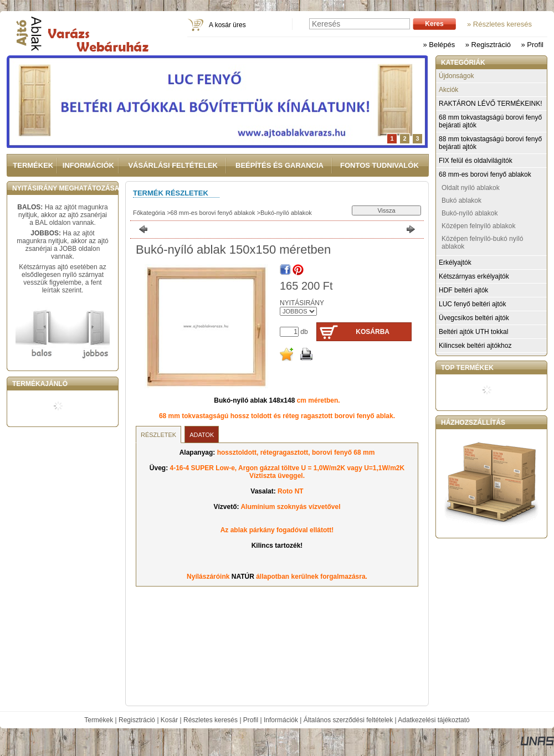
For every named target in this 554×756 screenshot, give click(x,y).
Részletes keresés (211, 720)
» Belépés (439, 45)
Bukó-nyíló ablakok (286, 213)
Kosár (169, 720)
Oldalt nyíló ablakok (471, 188)
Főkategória (149, 213)
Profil (251, 720)
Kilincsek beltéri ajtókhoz (475, 346)
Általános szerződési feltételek (348, 720)
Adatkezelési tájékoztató (434, 720)
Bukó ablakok (461, 200)
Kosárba (373, 332)
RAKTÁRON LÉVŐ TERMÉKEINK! (491, 104)
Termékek (99, 720)
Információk (281, 720)
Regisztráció (137, 720)
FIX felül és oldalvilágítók (476, 161)
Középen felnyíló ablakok (478, 226)
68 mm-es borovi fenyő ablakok (213, 213)
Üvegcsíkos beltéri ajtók (474, 318)
